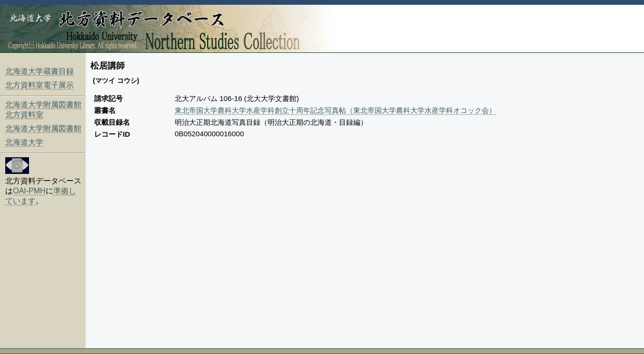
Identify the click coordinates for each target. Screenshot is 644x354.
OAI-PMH (29, 191)
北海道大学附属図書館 (43, 128)
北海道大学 (24, 142)
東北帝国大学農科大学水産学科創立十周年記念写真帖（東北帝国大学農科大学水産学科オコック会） (335, 110)
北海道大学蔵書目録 (40, 71)
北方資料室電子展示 (40, 85)
